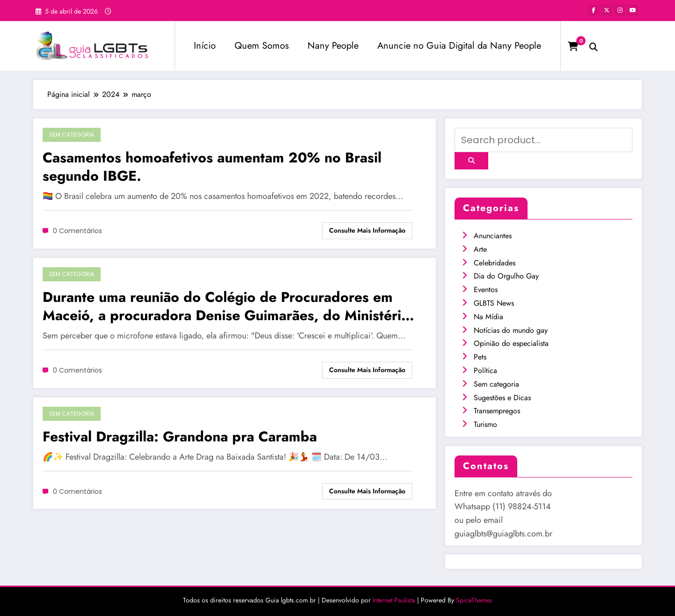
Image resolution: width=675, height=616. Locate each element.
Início (205, 46)
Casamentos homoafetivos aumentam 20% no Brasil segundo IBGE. (212, 167)
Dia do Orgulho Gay (506, 276)
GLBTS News (494, 303)
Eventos (486, 290)
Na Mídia (488, 317)
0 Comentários (77, 231)
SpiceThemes (474, 600)
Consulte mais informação (367, 230)
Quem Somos (262, 46)
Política (485, 370)
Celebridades (495, 263)
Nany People (333, 46)
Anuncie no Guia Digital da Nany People (459, 46)
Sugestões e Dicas (502, 398)
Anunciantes (493, 236)
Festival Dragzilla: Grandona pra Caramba (180, 436)
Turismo (485, 424)
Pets (480, 357)
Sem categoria (72, 135)
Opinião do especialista (511, 343)
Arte (480, 249)
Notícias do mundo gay (511, 330)
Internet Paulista (394, 600)
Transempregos (497, 411)
